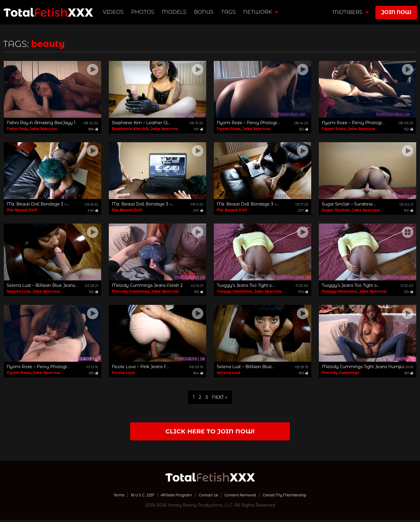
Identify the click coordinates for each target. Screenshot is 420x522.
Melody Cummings (131, 291)
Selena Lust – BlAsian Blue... (246, 367)
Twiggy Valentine (234, 291)
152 (409, 129)
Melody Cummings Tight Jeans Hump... (363, 367)
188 (93, 129)
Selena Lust (19, 291)
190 (303, 292)
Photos (144, 12)
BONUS (205, 12)
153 (199, 292)
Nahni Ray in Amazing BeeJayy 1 (41, 123)
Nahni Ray (17, 129)
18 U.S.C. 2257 (133, 497)
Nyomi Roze (229, 129)
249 (93, 210)
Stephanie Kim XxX (130, 129)
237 (303, 210)
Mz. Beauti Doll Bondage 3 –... (38, 204)
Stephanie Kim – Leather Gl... (141, 123)
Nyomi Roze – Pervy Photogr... (248, 123)
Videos (114, 12)
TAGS (229, 12)
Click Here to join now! (210, 433)
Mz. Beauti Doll (22, 210)
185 (303, 373)
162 (303, 129)
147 (198, 129)
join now (396, 12)
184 (198, 373)
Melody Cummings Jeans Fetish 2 (147, 285)
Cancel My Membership (294, 497)
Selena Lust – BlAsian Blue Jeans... (42, 285)
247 (198, 210)
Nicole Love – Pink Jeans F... (140, 367)
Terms (106, 497)
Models (175, 12)
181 (409, 373)
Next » (220, 397)
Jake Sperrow (43, 129)
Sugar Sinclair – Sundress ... (349, 204)
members (350, 12)
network (261, 12)
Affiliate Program (171, 497)
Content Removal (244, 497)
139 (93, 373)
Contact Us (207, 497)
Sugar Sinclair (336, 210)
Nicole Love (124, 373)
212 (408, 292)
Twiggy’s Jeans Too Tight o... (246, 285)
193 (408, 210)
